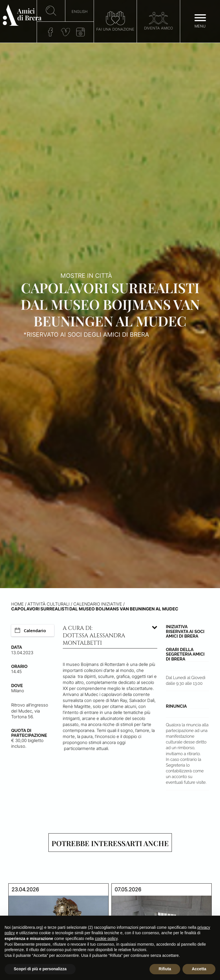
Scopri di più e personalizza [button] (40, 969)
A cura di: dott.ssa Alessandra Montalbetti (94, 636)
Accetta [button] (199, 969)
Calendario (31, 630)
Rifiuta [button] (165, 969)
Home (17, 604)
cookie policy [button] (106, 939)
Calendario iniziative (98, 604)
